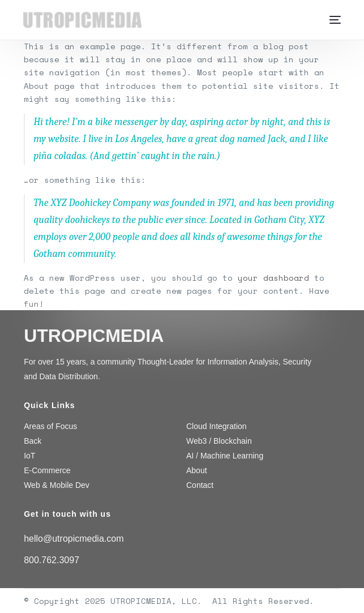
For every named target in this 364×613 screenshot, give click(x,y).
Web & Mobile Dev (57, 485)
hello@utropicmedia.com (74, 539)
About (197, 470)
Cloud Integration (217, 426)
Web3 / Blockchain (219, 441)
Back (33, 441)
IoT (29, 456)
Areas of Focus (50, 426)
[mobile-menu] (332, 20)
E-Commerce (47, 470)
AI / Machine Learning (225, 456)
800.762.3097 (52, 560)
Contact (200, 485)
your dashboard (273, 278)
